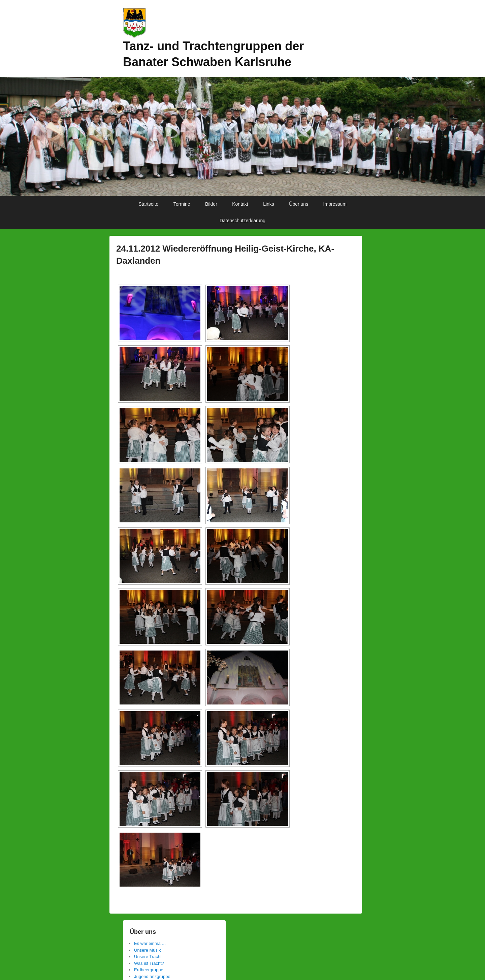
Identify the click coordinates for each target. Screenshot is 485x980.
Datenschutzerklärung (243, 221)
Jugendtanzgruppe (152, 976)
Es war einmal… (150, 943)
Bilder (211, 204)
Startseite (148, 204)
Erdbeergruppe (149, 970)
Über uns (299, 204)
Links (269, 204)
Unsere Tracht (148, 957)
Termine (182, 204)
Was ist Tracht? (149, 963)
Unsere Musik (147, 950)
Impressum (335, 204)
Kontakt (240, 204)
